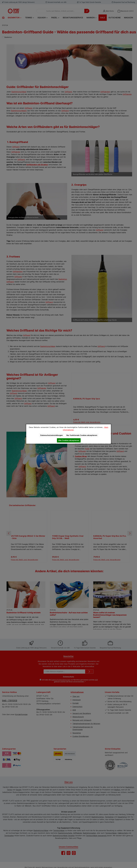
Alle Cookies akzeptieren (69, 440)
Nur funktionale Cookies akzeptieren (82, 435)
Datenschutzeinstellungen (52, 435)
